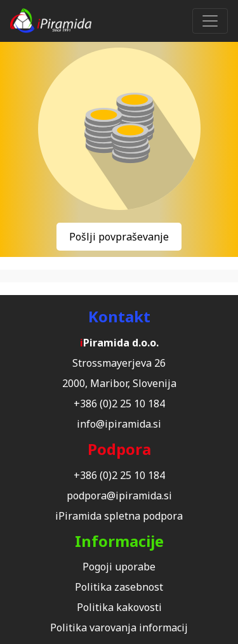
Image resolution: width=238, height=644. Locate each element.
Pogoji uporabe (119, 567)
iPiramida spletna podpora (119, 516)
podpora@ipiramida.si (119, 496)
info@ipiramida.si (119, 424)
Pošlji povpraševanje (119, 237)
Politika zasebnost (119, 587)
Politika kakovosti (119, 607)
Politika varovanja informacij (119, 628)
